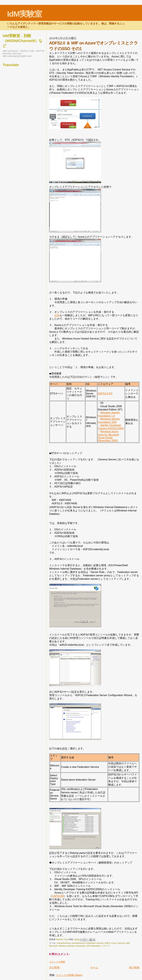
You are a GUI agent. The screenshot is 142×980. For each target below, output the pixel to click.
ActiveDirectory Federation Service (87, 943)
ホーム (94, 967)
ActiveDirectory (64, 943)
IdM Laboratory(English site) (17, 56)
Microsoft (53, 946)
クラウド (106, 946)
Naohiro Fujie (62, 939)
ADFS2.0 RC (105, 394)
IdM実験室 (25, 14)
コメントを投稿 (57, 962)
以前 (57, 315)
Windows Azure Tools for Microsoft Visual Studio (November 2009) (108, 436)
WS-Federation (93, 946)
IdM (128, 943)
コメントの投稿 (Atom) (69, 975)
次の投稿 (54, 967)
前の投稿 (134, 967)
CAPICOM (58, 896)
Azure (114, 943)
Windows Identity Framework (72, 946)
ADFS (107, 943)
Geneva (121, 943)
